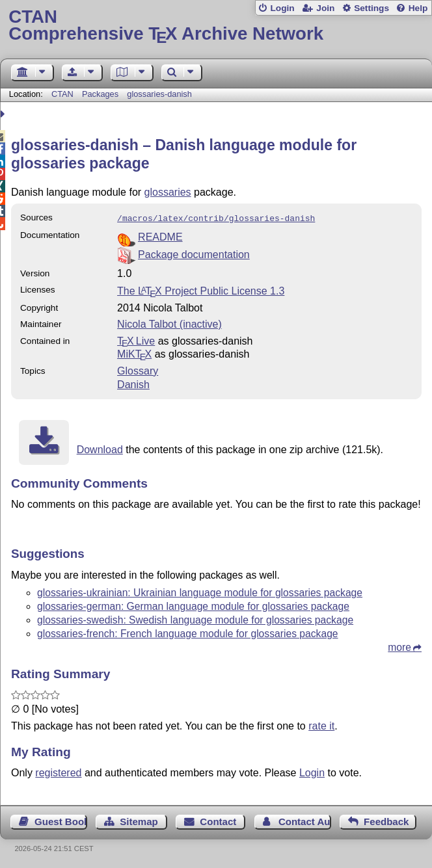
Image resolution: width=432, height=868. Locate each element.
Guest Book (61, 820)
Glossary (138, 370)
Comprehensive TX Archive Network (216, 26)
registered (58, 771)
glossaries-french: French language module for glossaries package (188, 632)
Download (100, 448)
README (160, 236)
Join (325, 8)
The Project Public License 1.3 (201, 290)
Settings (371, 8)
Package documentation (194, 253)
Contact (218, 820)
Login (282, 8)
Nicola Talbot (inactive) (169, 323)
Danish (133, 383)
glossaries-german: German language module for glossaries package (193, 605)
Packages (101, 94)
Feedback (386, 820)
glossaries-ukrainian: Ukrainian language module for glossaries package (200, 591)
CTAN (62, 94)
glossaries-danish (159, 94)
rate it (321, 725)
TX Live (136, 340)
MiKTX (134, 353)
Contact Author (305, 820)
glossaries (168, 192)
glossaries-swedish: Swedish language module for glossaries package (195, 619)
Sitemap (139, 820)
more (399, 646)
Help (418, 8)
